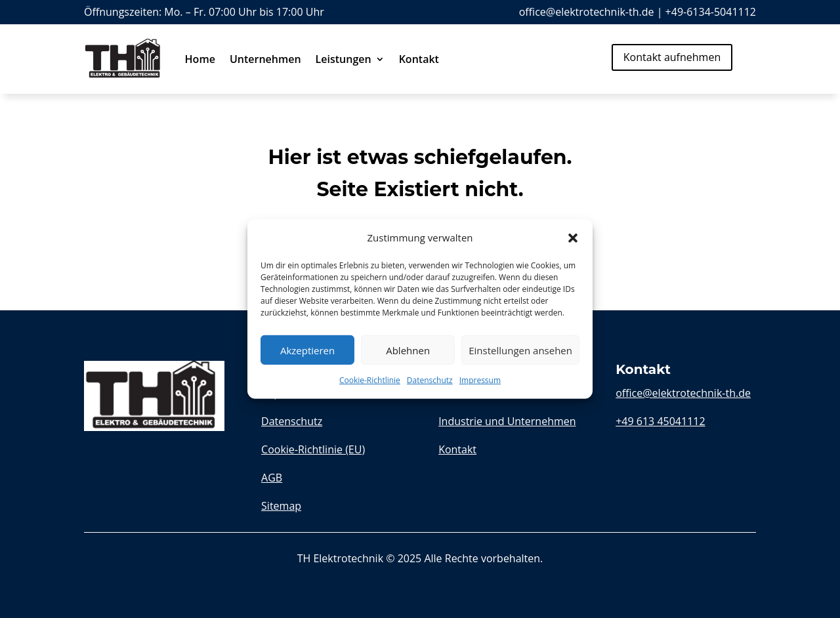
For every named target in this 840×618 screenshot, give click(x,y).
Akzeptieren (307, 350)
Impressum (480, 380)
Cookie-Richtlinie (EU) (313, 449)
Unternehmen (265, 59)
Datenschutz (430, 380)
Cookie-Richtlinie (370, 380)
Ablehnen (408, 350)
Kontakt (419, 59)
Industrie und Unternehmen (507, 421)
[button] (573, 237)
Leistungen (344, 59)
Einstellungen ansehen (520, 350)
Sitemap (281, 506)
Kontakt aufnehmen (672, 57)
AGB (272, 478)
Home (200, 59)
